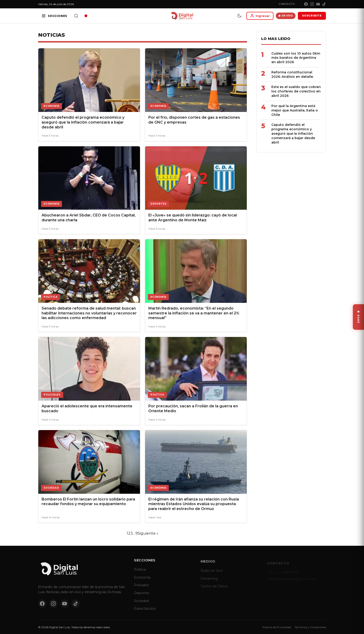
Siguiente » (148, 533)
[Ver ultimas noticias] (358, 317)
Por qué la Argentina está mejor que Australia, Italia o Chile (295, 110)
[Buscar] (76, 16)
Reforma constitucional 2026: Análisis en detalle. (292, 74)
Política (140, 573)
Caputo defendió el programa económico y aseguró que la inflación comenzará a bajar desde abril (293, 134)
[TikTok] (324, 4)
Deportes (142, 597)
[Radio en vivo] (86, 16)
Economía (142, 581)
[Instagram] (312, 4)
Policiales (141, 589)
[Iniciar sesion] (260, 16)
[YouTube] (318, 4)
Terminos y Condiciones (310, 627)
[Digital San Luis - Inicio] (182, 16)
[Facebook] (306, 4)
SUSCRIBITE (312, 16)
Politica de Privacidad (277, 627)
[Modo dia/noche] (239, 16)
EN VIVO (286, 16)
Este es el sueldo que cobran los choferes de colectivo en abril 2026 (296, 91)
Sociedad (141, 605)
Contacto (287, 4)
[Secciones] (54, 16)
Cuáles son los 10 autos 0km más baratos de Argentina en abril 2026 (296, 58)
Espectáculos (145, 612)
